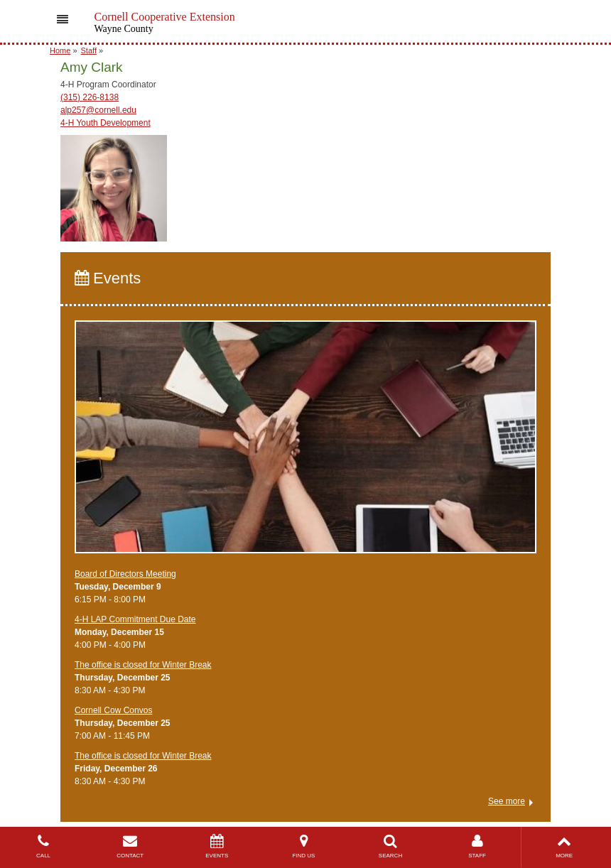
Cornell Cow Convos (113, 710)
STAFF (477, 846)
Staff (89, 50)
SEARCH (390, 846)
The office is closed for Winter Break (143, 665)
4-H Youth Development (106, 123)
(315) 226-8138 (90, 97)
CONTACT (130, 846)
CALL (43, 846)
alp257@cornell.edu (98, 110)
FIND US (303, 846)
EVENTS (217, 846)
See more (507, 801)
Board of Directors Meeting (125, 574)
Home (60, 50)
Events (108, 278)
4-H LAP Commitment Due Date (135, 619)
